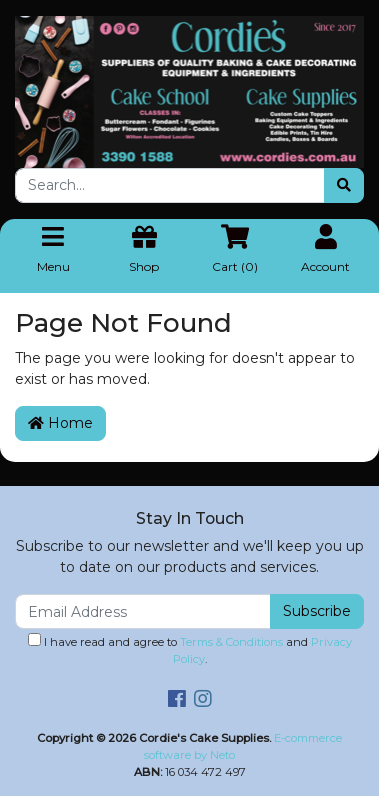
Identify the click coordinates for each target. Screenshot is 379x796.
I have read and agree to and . (190, 649)
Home (60, 423)
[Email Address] (143, 611)
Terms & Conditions (231, 642)
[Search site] (344, 185)
